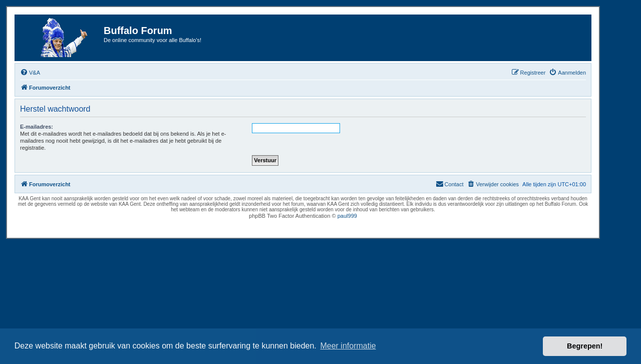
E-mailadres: (37, 127)
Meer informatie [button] (348, 346)
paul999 (347, 216)
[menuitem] (30, 73)
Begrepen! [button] (585, 346)
